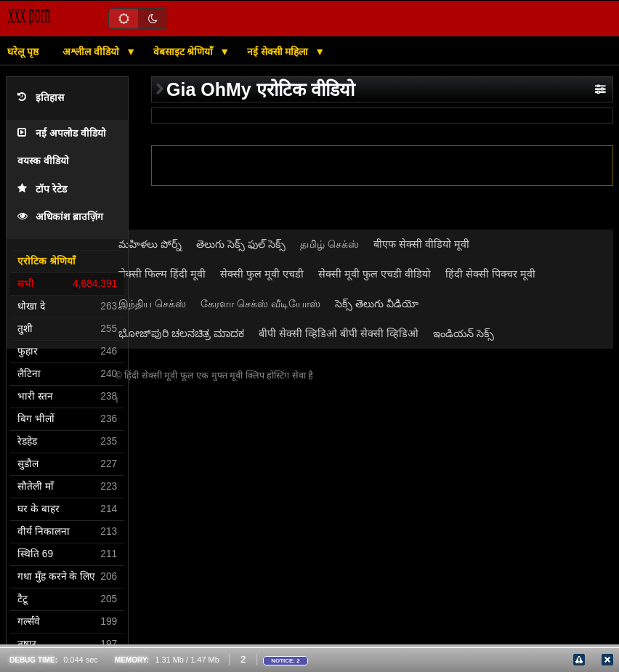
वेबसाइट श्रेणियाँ (185, 52)
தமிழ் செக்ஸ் (329, 244)
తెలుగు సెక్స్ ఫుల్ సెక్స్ (241, 244)
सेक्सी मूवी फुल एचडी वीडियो (375, 274)
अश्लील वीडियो (92, 52)
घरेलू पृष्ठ (23, 52)
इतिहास (41, 98)
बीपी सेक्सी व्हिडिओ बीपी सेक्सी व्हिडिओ (339, 333)
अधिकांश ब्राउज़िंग (60, 217)
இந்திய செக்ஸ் (152, 304)
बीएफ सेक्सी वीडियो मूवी (421, 244)
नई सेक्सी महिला (279, 52)
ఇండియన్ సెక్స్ (464, 333)
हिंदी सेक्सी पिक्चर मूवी (490, 274)
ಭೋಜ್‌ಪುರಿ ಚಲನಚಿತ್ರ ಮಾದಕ (181, 333)
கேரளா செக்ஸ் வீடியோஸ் (260, 304)
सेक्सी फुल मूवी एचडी (262, 274)
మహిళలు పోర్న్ (150, 244)
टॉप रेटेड (42, 189)
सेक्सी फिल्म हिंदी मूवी (162, 274)
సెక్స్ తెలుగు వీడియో (377, 304)
